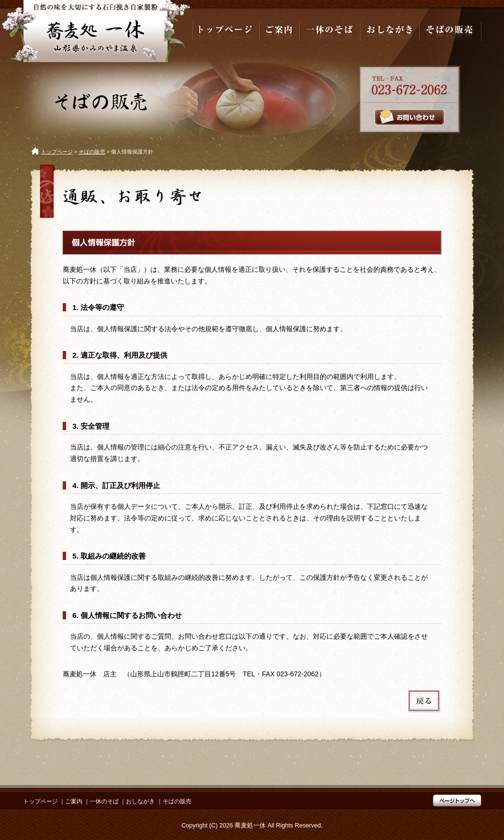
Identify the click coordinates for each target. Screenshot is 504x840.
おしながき (140, 801)
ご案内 (74, 801)
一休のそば (104, 801)
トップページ (57, 152)
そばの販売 (92, 152)
